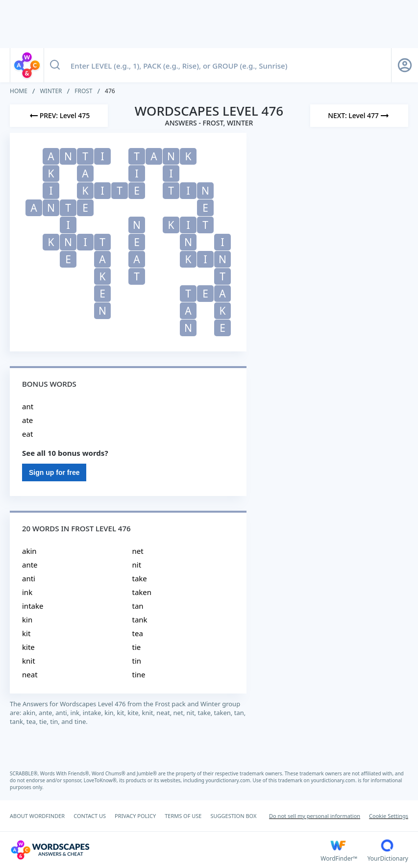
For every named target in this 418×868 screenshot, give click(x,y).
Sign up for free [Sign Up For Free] (54, 472)
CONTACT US (90, 816)
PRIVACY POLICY (135, 816)
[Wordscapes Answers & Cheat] (165, 850)
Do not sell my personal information (315, 816)
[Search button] (55, 65)
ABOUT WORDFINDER (37, 816)
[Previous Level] (59, 116)
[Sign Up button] (405, 65)
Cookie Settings (389, 816)
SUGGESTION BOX (233, 816)
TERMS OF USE (183, 816)
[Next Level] (359, 116)
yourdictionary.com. (229, 780)
